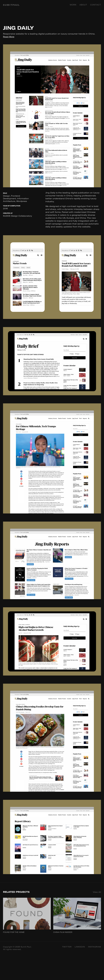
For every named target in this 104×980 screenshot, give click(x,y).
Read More (9, 37)
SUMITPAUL (11, 5)
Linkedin (80, 947)
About (83, 5)
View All (97, 892)
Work (73, 5)
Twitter (67, 947)
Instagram (95, 947)
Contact (96, 5)
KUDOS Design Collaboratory (17, 216)
